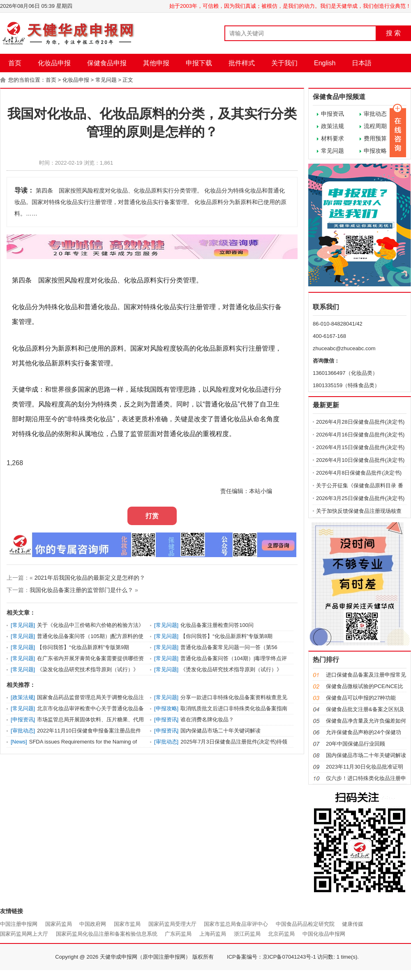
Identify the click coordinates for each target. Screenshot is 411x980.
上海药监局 (213, 934)
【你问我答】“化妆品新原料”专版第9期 (83, 647)
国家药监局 (59, 924)
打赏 (152, 516)
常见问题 (106, 80)
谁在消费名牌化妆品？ (207, 720)
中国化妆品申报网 (324, 934)
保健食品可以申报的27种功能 (361, 698)
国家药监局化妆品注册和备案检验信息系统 (107, 934)
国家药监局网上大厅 (24, 934)
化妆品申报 (54, 63)
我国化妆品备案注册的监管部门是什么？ (81, 590)
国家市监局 (127, 924)
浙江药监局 (247, 934)
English (325, 63)
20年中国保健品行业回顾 (356, 744)
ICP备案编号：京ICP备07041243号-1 (271, 957)
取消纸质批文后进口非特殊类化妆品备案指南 (234, 708)
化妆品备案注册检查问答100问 (217, 625)
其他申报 (156, 63)
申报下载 (199, 63)
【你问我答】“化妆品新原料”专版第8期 (226, 636)
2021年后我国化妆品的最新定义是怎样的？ (90, 578)
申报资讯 (332, 114)
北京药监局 (281, 934)
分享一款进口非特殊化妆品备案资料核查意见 (234, 697)
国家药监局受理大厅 (172, 924)
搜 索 (393, 33)
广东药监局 (178, 934)
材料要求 (332, 138)
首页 (15, 63)
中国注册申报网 (19, 924)
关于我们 (284, 63)
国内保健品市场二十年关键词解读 (221, 731)
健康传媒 (353, 924)
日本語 (362, 63)
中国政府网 (93, 924)
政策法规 (332, 126)
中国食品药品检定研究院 (305, 924)
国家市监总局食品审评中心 (236, 924)
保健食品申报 (107, 63)
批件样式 (242, 63)
